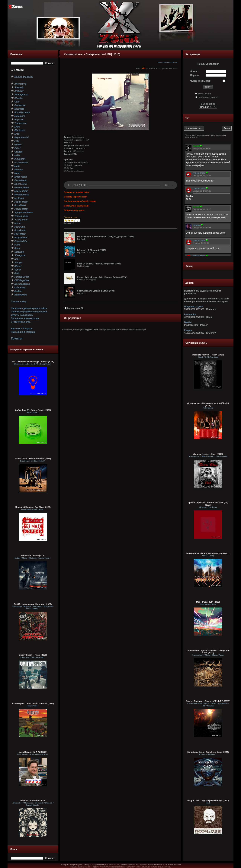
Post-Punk (167, 63)
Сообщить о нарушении (76, 206)
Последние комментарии (25, 318)
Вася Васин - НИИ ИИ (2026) (33, 752)
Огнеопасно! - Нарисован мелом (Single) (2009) (208, 404)
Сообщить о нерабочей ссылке (80, 201)
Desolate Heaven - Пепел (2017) (208, 355)
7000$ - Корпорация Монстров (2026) (33, 604)
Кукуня (188, 330)
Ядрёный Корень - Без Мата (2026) (33, 507)
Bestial (188, 322)
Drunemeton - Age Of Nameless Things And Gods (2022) (208, 652)
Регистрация (204, 93)
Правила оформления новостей (29, 312)
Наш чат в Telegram (22, 329)
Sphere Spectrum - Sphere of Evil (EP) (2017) (208, 701)
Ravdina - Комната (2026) (33, 800)
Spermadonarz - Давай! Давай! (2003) (96, 291)
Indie (160, 63)
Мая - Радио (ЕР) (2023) (208, 602)
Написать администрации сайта (29, 308)
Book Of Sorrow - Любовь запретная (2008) (99, 264)
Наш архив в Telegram (23, 332)
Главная (19, 70)
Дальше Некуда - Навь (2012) (208, 454)
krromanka (190, 314)
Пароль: (195, 75)
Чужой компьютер (201, 81)
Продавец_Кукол (194, 307)
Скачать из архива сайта (77, 192)
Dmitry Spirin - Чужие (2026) (33, 655)
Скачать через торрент (76, 197)
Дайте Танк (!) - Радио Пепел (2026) (33, 410)
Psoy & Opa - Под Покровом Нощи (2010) (208, 800)
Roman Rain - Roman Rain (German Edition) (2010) (102, 277)
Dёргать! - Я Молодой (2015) (92, 250)
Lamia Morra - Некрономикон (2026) (33, 459)
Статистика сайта (21, 322)
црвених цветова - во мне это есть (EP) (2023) (208, 504)
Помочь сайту (19, 301)
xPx (144, 68)
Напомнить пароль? (208, 97)
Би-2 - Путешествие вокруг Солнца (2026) (33, 361)
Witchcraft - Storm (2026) (33, 556)
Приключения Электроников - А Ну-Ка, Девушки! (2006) (105, 237)
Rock (175, 63)
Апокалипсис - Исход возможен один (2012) (208, 553)
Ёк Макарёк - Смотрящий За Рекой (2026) (33, 703)
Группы (17, 338)
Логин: (194, 71)
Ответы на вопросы (22, 315)
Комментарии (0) (74, 308)
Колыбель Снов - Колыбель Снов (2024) (208, 752)
